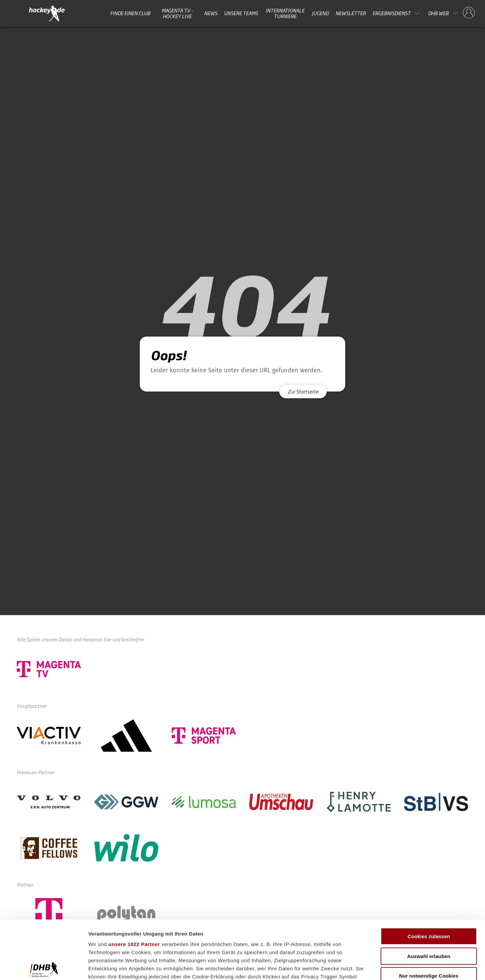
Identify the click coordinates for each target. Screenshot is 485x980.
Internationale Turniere (285, 13)
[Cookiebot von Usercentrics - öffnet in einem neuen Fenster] (44, 967)
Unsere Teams (241, 13)
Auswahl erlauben (429, 896)
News (211, 13)
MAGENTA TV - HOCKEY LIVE (177, 13)
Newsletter (351, 13)
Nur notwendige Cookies (429, 915)
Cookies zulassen (429, 876)
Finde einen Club (130, 13)
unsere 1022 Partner (134, 884)
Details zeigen (358, 967)
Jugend (320, 13)
